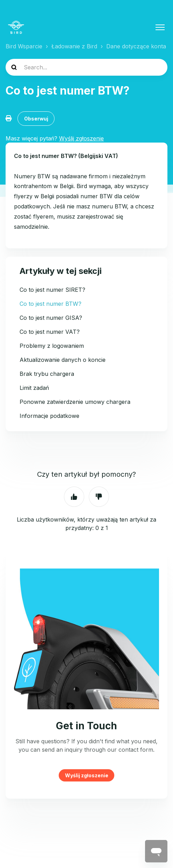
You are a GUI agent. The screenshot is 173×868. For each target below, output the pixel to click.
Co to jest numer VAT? (50, 332)
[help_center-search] (86, 67)
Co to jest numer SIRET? (52, 290)
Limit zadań (34, 388)
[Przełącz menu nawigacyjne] (160, 27)
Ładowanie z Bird (74, 46)
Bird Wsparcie (24, 46)
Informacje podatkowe (49, 416)
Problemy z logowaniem (52, 346)
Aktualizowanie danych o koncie (63, 360)
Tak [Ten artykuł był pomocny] (74, 497)
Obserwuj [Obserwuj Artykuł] (36, 119)
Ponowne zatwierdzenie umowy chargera (75, 402)
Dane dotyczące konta (136, 46)
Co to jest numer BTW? (51, 304)
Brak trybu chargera (47, 374)
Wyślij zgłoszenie (87, 775)
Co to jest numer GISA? (51, 318)
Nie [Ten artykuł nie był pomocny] (99, 497)
